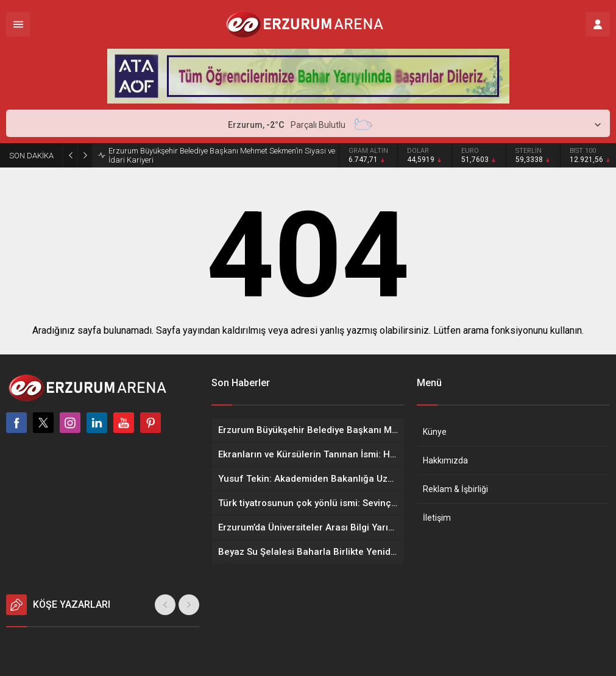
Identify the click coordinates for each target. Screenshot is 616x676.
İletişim (437, 518)
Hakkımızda (445, 460)
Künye (435, 432)
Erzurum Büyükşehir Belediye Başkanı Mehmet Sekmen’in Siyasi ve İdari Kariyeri (222, 155)
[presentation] (165, 605)
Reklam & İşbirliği (455, 489)
